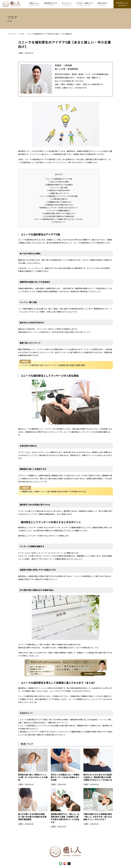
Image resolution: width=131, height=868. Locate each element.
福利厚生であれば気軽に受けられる (59, 205)
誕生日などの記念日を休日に (59, 190)
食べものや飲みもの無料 (59, 182)
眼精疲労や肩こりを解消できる (59, 202)
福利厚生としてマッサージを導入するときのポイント (59, 208)
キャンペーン (67, 4)
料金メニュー (35, 4)
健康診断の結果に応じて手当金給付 (59, 185)
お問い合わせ (102, 4)
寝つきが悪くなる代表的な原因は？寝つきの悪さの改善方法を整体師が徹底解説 (32, 817)
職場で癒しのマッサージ (59, 193)
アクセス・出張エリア (85, 4)
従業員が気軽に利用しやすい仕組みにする (59, 213)
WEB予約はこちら (122, 4)
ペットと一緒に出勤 (59, 187)
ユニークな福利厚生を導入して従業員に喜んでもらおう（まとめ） (59, 219)
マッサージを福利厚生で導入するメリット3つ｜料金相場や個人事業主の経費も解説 (53, 365)
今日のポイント (59, 222)
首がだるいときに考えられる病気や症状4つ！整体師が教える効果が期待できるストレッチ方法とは (98, 777)
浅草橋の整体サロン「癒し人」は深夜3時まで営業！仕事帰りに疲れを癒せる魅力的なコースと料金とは (65, 818)
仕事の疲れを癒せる (59, 199)
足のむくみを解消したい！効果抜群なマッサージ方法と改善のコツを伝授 (65, 777)
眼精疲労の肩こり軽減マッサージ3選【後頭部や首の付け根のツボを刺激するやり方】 (54, 491)
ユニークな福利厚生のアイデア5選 (59, 179)
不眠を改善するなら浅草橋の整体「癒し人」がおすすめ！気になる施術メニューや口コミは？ (98, 817)
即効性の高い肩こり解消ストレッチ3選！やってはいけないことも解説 (33, 777)
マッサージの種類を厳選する (59, 210)
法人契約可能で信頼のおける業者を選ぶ (59, 216)
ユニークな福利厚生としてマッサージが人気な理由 (59, 196)
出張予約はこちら (51, 4)
